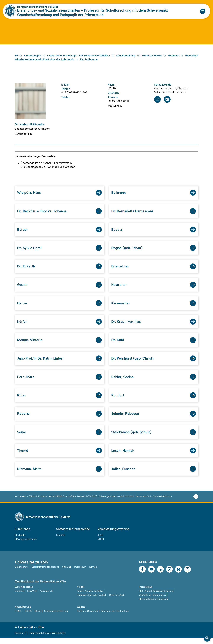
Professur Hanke (154, 58)
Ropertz (24, 419)
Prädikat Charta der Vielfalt (91, 601)
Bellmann (119, 196)
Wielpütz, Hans (30, 196)
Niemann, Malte (30, 475)
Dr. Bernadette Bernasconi (133, 214)
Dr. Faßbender (89, 62)
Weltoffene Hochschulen (152, 601)
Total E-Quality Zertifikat (90, 597)
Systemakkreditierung (56, 617)
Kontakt (93, 573)
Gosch (22, 289)
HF (18, 58)
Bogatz (117, 233)
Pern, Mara (26, 382)
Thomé (23, 456)
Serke (22, 438)
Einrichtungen (35, 58)
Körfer (22, 326)
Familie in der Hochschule (115, 617)
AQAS (38, 617)
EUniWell (32, 597)
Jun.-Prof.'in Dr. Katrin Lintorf (41, 363)
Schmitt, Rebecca (126, 419)
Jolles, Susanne (124, 475)
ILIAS (100, 541)
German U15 (47, 597)
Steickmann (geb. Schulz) (132, 438)
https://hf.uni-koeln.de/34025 (80, 503)
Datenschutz (22, 573)
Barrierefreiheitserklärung (45, 573)
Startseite (20, 541)
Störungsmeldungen (26, 545)
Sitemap (67, 573)
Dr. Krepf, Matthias (127, 326)
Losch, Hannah (123, 456)
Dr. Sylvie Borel (30, 252)
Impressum (80, 573)
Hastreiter (119, 289)
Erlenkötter (120, 270)
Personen (176, 58)
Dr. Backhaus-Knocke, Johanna (43, 214)
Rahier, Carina (123, 382)
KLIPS (101, 545)
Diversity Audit (117, 601)
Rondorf (118, 401)
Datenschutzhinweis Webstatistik (48, 639)
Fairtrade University (87, 617)
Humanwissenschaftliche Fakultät (38, 7)
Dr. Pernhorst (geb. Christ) (133, 363)
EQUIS (28, 617)
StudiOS (61, 541)
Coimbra (19, 597)
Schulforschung (128, 58)
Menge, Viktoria (30, 345)
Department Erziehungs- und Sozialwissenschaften (81, 58)
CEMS (18, 617)
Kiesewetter (121, 307)
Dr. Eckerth (26, 270)
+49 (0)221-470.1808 (74, 95)
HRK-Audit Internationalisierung (156, 597)
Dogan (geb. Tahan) (128, 252)
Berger (23, 233)
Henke (22, 307)
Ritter (22, 401)
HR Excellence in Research (153, 605)
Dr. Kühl (118, 345)
